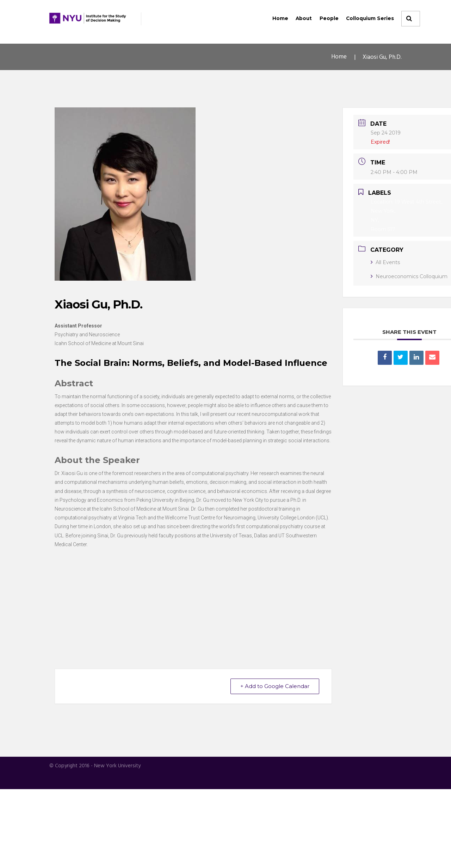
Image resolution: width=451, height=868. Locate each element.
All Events (385, 262)
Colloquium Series (370, 18)
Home (280, 18)
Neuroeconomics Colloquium (409, 276)
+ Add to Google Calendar (274, 765)
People (329, 18)
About (304, 18)
